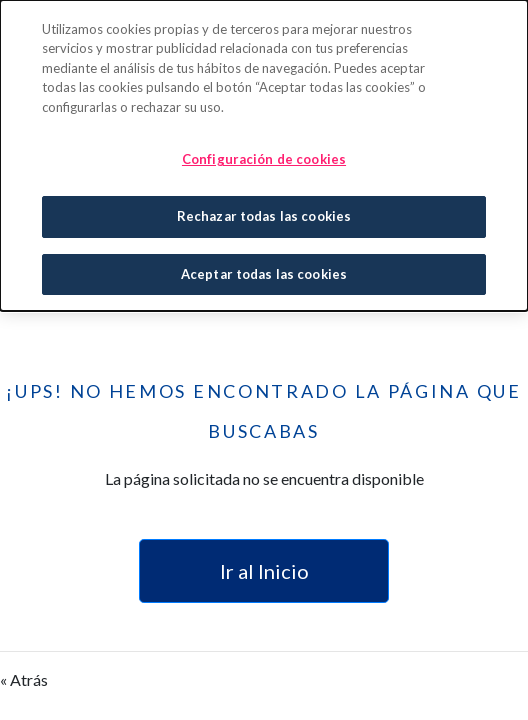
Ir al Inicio (264, 571)
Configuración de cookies (264, 158)
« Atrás (24, 679)
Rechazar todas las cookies (264, 215)
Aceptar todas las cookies (264, 272)
